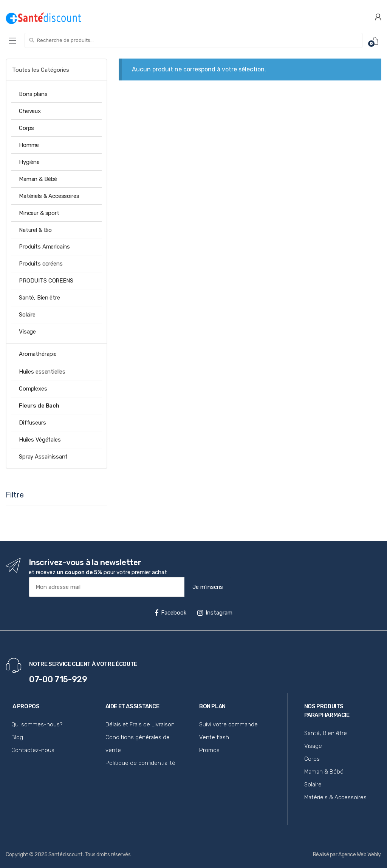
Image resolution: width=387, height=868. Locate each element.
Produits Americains (44, 247)
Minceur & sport (39, 213)
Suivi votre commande (228, 724)
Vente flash (214, 737)
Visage (27, 332)
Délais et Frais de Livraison (140, 724)
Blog (17, 737)
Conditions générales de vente (138, 744)
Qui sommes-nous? (37, 724)
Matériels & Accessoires (49, 196)
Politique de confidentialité (140, 763)
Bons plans (33, 94)
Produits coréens (41, 264)
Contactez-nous (33, 750)
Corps (26, 128)
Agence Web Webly (359, 855)
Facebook (170, 613)
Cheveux (30, 111)
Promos (209, 750)
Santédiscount (66, 855)
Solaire (27, 315)
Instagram (215, 613)
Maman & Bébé (38, 179)
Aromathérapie (38, 354)
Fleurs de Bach (39, 406)
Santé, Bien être (39, 298)
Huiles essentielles (42, 372)
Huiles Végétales (40, 440)
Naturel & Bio (35, 230)
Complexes (33, 389)
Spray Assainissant (43, 457)
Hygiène (29, 162)
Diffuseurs (33, 423)
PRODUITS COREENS (46, 281)
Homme (29, 145)
